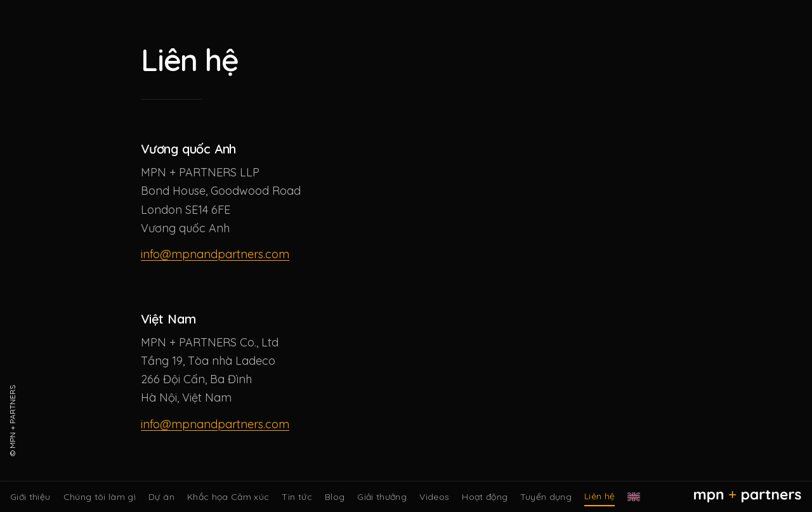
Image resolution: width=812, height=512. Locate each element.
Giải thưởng (382, 497)
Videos (434, 497)
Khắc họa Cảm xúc (228, 497)
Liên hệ (599, 496)
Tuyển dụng (546, 497)
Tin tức (297, 497)
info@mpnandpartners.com (215, 254)
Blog (335, 497)
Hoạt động (485, 497)
